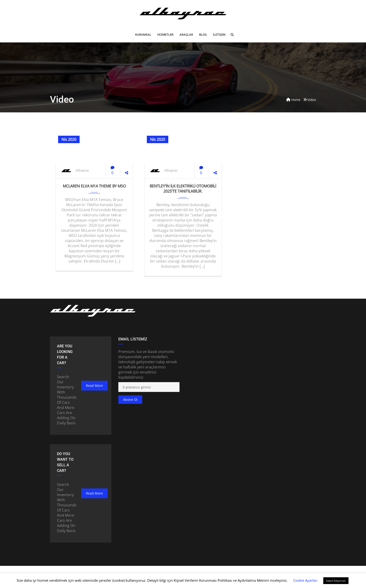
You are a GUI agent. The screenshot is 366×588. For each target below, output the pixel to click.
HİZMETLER (165, 35)
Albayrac (82, 170)
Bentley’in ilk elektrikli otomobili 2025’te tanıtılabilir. (183, 189)
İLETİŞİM (219, 35)
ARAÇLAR (186, 35)
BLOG (203, 35)
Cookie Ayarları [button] (305, 580)
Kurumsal (143, 35)
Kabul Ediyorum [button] (336, 581)
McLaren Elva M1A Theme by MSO (94, 186)
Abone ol (130, 399)
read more (94, 386)
